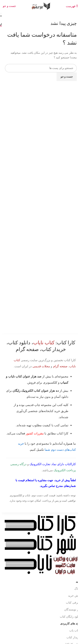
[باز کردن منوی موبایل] (71, 6)
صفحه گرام (58, 366)
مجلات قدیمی (39, 366)
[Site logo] (39, 6)
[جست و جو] (8, 6)
